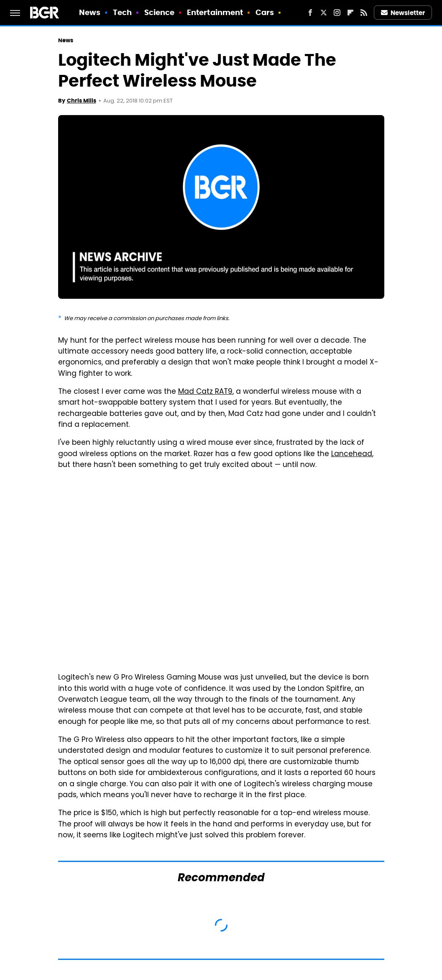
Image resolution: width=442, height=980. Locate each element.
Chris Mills (82, 101)
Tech (122, 12)
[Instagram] (337, 13)
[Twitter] (324, 13)
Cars (265, 12)
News (90, 12)
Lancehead (352, 454)
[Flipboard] (350, 13)
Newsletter (403, 13)
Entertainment (215, 12)
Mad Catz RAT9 (205, 392)
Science (160, 12)
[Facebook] (310, 13)
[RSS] (364, 13)
